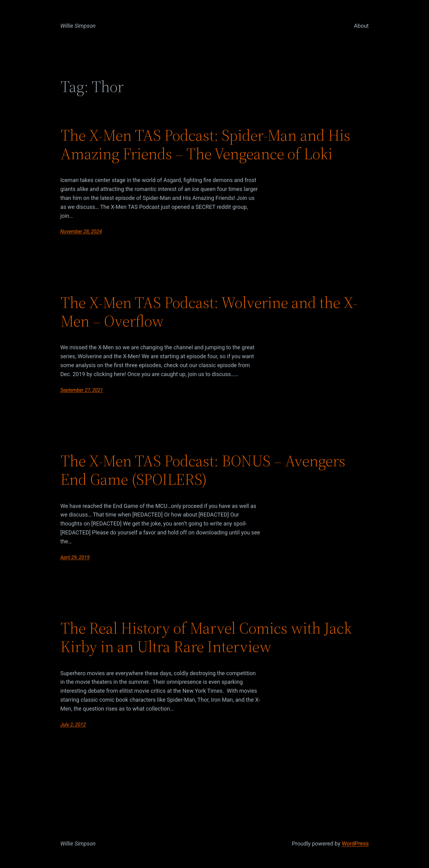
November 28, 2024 (81, 231)
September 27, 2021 (82, 390)
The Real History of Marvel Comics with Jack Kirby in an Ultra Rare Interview (206, 637)
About (361, 26)
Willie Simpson (78, 26)
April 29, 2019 (75, 557)
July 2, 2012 (73, 725)
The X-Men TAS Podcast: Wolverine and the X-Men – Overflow (209, 312)
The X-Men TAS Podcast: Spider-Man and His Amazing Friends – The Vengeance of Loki (205, 144)
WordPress (355, 844)
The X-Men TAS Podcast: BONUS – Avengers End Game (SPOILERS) (203, 470)
